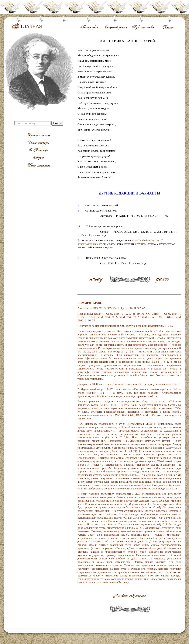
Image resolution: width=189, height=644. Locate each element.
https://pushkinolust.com (146, 240)
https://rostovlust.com (90, 244)
